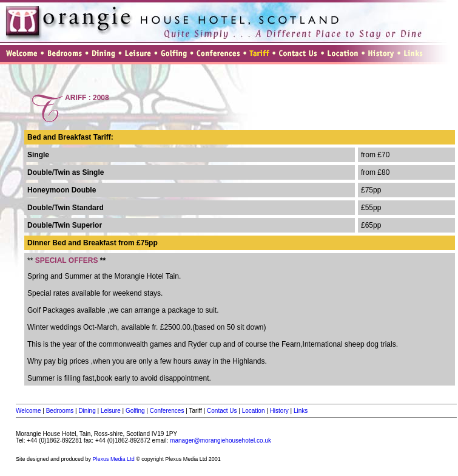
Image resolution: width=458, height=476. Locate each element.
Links (301, 411)
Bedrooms (60, 411)
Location (254, 411)
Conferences (167, 411)
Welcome (29, 411)
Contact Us (222, 411)
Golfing (135, 411)
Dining (87, 411)
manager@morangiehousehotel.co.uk (221, 440)
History (279, 411)
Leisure (111, 411)
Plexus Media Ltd (114, 459)
